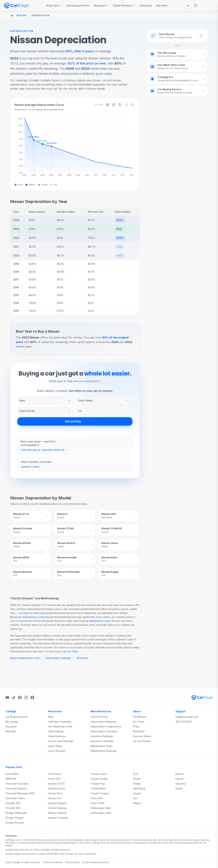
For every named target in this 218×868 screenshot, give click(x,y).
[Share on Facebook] (107, 105)
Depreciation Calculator (104, 731)
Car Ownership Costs (60, 726)
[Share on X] (126, 105)
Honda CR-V (55, 793)
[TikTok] (14, 698)
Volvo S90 (97, 798)
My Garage (12, 722)
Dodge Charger (15, 818)
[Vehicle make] (104, 401)
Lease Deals (55, 746)
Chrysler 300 (13, 808)
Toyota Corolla (99, 779)
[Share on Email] (133, 105)
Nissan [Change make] (23, 15)
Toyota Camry (99, 774)
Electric (180, 774)
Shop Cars (54, 5)
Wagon (137, 803)
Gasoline (180, 784)
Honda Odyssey (57, 808)
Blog (51, 717)
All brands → (84, 658)
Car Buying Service (78, 5)
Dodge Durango (15, 823)
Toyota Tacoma (100, 793)
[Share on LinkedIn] (114, 105)
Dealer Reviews (124, 5)
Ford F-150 (54, 779)
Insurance (146, 5)
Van (135, 798)
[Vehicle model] (46, 411)
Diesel (179, 788)
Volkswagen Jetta (101, 813)
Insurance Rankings (102, 736)
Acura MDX (12, 774)
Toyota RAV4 (98, 788)
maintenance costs (34, 617)
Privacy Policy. (73, 862)
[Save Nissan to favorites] (201, 36)
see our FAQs (70, 651)
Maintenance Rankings (104, 751)
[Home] (12, 15)
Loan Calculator (57, 751)
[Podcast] (20, 698)
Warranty (162, 5)
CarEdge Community (60, 722)
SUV (136, 774)
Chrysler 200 (13, 803)
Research (101, 5)
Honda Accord (56, 788)
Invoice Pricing (99, 717)
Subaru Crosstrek (58, 818)
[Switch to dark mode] (188, 6)
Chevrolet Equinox (16, 788)
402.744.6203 (184, 722)
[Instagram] (26, 698)
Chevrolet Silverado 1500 (20, 793)
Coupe (137, 793)
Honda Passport (57, 803)
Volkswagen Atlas (101, 808)
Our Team (139, 722)
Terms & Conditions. (53, 862)
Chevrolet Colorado (17, 784)
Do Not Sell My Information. (96, 862)
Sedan (137, 779)
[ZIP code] (104, 411)
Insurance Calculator (102, 741)
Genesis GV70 (56, 784)
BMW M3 (11, 779)
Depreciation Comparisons (106, 726)
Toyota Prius (98, 784)
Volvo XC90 (98, 803)
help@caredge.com (187, 717)
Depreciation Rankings (104, 722)
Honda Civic (55, 798)
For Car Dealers (142, 741)
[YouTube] (7, 698)
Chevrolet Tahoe (15, 798)
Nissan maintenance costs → (26, 658)
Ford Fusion (55, 774)
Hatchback (139, 788)
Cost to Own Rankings (61, 741)
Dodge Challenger (16, 813)
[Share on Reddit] (120, 105)
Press (136, 726)
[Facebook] (32, 698)
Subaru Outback (57, 813)
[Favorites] (196, 6)
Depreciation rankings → (60, 658)
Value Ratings (56, 731)
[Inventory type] (46, 401)
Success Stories (142, 736)
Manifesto (139, 731)
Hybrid (179, 779)
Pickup (137, 784)
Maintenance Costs (102, 746)
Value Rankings (57, 736)
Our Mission (140, 717)
